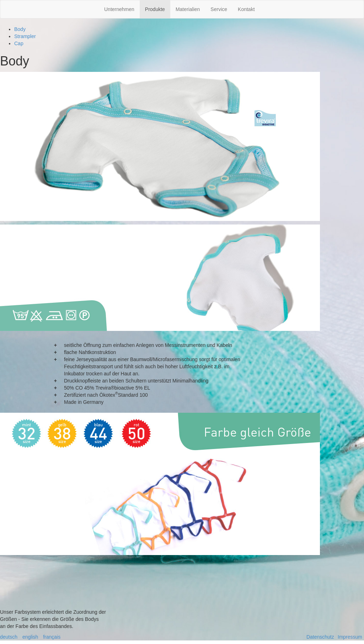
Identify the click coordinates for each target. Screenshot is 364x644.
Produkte (155, 9)
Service (219, 9)
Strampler (25, 36)
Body (20, 29)
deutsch (9, 637)
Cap (19, 43)
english (30, 637)
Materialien (188, 9)
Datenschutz (320, 637)
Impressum (350, 637)
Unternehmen (119, 9)
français (52, 637)
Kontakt (246, 9)
